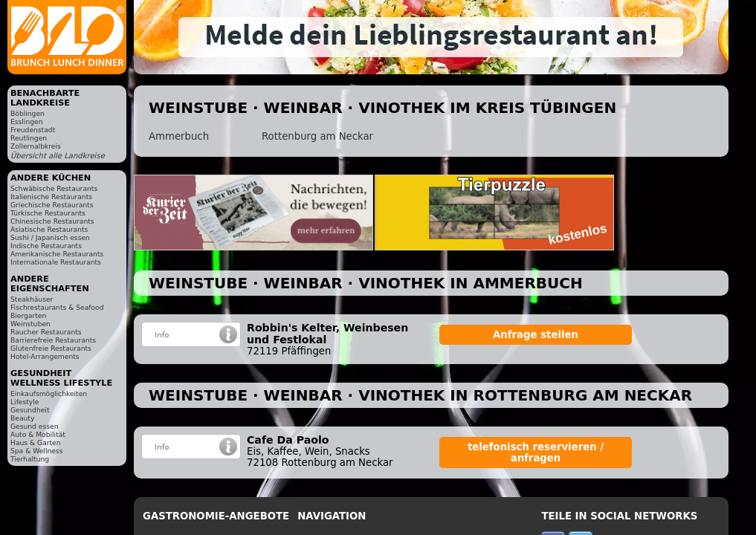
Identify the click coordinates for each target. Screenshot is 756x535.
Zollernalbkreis (36, 146)
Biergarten (28, 315)
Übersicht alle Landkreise (58, 156)
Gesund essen (34, 426)
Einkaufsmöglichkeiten (49, 393)
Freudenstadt (33, 130)
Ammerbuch (179, 136)
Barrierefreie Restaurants (53, 340)
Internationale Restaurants (56, 262)
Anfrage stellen (536, 335)
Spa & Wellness (36, 451)
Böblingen (28, 113)
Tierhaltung (30, 459)
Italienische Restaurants (51, 197)
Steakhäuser (32, 299)
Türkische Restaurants (48, 213)
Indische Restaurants (46, 246)
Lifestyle (25, 402)
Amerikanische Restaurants (57, 254)
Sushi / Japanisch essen (50, 237)
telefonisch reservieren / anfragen (536, 453)
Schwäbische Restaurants (54, 188)
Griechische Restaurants (52, 205)
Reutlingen (29, 138)
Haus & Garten (36, 442)
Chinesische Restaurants (52, 221)
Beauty (22, 418)
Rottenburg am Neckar (317, 136)
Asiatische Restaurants (49, 229)
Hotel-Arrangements (45, 356)
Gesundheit (30, 410)
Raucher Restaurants (46, 332)
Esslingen (26, 121)
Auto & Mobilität (38, 434)
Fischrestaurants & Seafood (57, 307)
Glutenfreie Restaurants (51, 348)
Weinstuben (30, 324)
